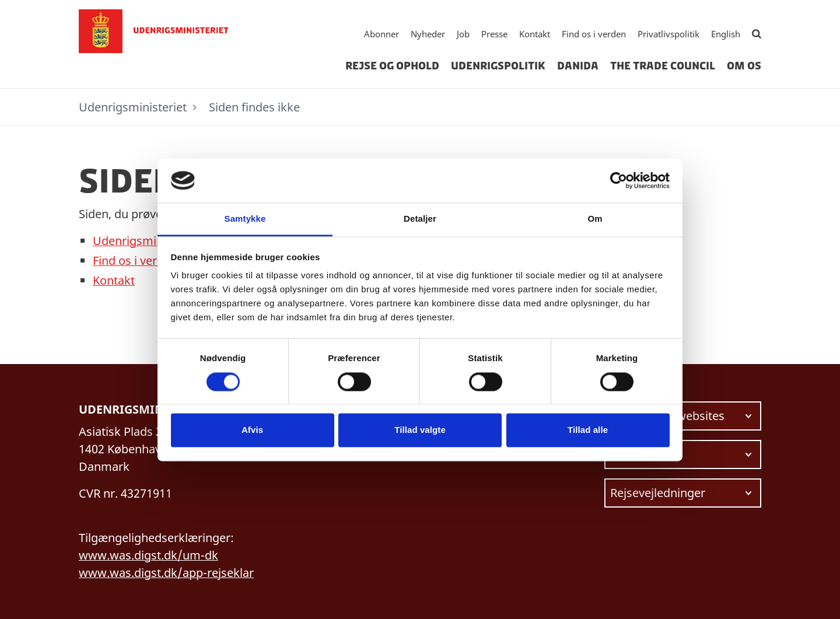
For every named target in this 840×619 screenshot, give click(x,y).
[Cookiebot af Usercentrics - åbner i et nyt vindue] (619, 180)
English (726, 34)
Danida (578, 66)
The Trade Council (663, 66)
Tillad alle (588, 430)
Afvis (252, 430)
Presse (494, 34)
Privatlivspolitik (668, 34)
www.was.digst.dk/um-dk (148, 555)
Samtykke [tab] (245, 219)
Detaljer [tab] (420, 219)
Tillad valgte (420, 430)
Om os (744, 66)
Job (463, 34)
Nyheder (428, 34)
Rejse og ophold (392, 66)
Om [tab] (595, 219)
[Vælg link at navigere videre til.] (683, 416)
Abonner (381, 34)
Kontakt (535, 34)
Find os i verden (594, 34)
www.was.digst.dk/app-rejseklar (166, 573)
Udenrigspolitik (498, 66)
